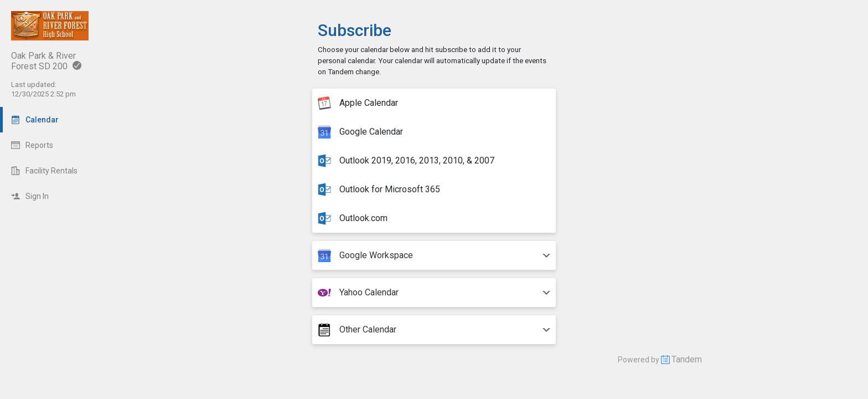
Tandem (687, 359)
